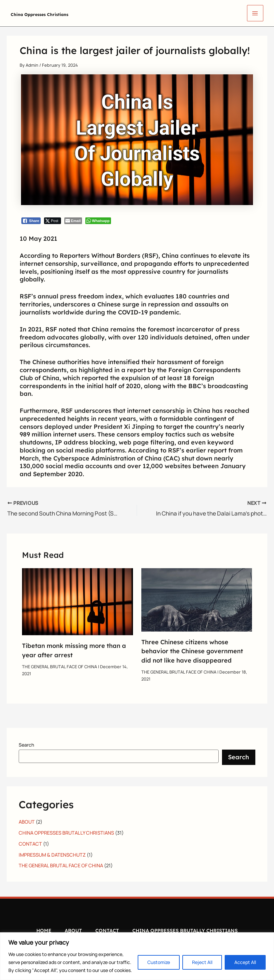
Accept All (245, 962)
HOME (44, 928)
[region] (137, 956)
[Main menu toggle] (255, 13)
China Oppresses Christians (67, 13)
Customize (159, 962)
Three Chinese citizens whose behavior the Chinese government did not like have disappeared (192, 650)
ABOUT (27, 821)
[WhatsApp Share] (98, 221)
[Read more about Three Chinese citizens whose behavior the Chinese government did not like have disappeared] (197, 598)
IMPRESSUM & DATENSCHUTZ (52, 853)
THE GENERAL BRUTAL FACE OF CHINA (59, 666)
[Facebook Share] (31, 221)
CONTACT (30, 842)
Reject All (202, 962)
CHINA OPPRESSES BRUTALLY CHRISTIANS (66, 831)
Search (26, 744)
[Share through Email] (73, 221)
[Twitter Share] (52, 221)
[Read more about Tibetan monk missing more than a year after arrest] (77, 600)
